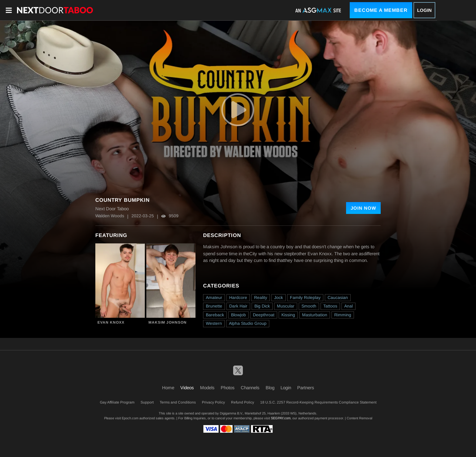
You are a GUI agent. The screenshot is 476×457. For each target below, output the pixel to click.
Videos (187, 388)
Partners (306, 388)
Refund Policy (243, 402)
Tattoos (330, 306)
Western (214, 323)
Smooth (309, 306)
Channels (250, 388)
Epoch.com (130, 418)
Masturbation (315, 315)
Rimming (343, 315)
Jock (279, 297)
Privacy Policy (213, 402)
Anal (348, 306)
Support (147, 402)
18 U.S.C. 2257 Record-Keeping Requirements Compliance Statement (318, 402)
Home (168, 388)
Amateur (214, 297)
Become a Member (381, 10)
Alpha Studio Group (248, 323)
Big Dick (262, 306)
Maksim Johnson (168, 322)
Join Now (363, 208)
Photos (228, 388)
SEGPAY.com (281, 418)
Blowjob (238, 315)
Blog (270, 388)
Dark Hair (238, 306)
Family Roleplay (305, 297)
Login (424, 10)
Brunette (214, 306)
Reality (261, 297)
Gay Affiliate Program (117, 402)
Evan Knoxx (111, 322)
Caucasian (338, 297)
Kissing (288, 315)
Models (207, 388)
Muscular (286, 306)
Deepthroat (264, 315)
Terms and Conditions (178, 402)
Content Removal (359, 418)
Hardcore (238, 297)
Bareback (215, 315)
